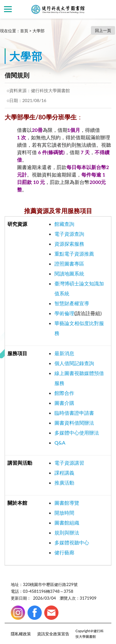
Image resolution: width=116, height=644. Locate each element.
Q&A (60, 443)
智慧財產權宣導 (72, 303)
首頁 (24, 31)
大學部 (39, 31)
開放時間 (64, 513)
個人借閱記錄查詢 (74, 363)
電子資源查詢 (69, 234)
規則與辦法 (67, 532)
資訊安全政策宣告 (53, 634)
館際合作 (64, 393)
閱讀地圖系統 (69, 273)
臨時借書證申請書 (74, 413)
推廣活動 (64, 483)
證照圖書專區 (69, 264)
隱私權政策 (21, 634)
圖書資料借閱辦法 (74, 423)
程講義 (67, 473)
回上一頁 (103, 30)
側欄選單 (8, 9)
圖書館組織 (67, 523)
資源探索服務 (69, 244)
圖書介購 (64, 403)
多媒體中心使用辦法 (77, 433)
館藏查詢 (64, 224)
